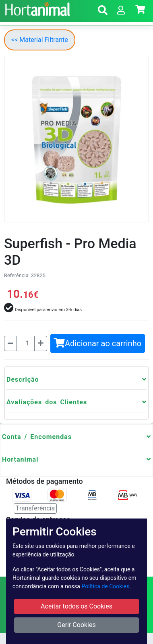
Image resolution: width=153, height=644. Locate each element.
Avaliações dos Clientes (47, 402)
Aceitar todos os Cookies (76, 606)
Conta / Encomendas (37, 437)
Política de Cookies (105, 586)
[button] (103, 11)
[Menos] (10, 343)
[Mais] (41, 343)
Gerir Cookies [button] (76, 625)
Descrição (23, 379)
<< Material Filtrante (40, 40)
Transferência (35, 508)
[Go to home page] (36, 8)
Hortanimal (20, 459)
